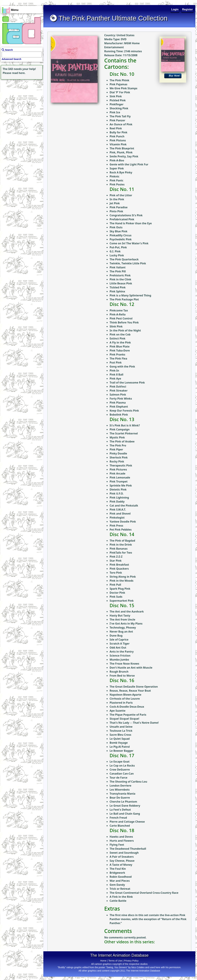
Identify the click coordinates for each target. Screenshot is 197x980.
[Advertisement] (21, 101)
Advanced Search (12, 59)
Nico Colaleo (138, 967)
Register (187, 9)
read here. (19, 73)
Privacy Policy (131, 961)
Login (175, 9)
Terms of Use (115, 961)
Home (103, 961)
